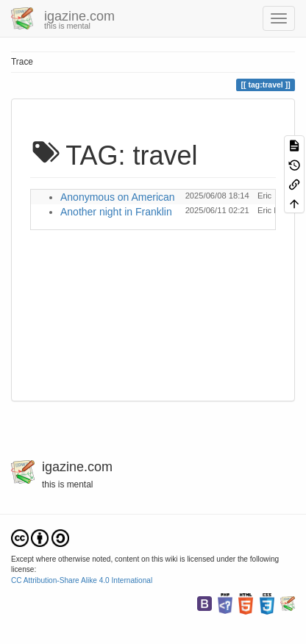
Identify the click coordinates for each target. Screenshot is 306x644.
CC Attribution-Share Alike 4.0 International (82, 580)
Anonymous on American (118, 197)
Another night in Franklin (116, 212)
